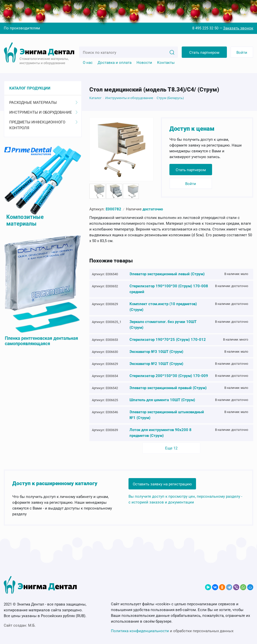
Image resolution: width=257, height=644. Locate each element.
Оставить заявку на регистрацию (162, 484)
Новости (144, 63)
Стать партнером (204, 53)
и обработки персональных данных (172, 631)
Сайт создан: (20, 625)
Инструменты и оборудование (43, 112)
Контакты (166, 63)
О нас (88, 63)
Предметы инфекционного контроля (43, 125)
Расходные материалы (43, 103)
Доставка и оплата (115, 63)
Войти (242, 53)
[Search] (172, 52)
